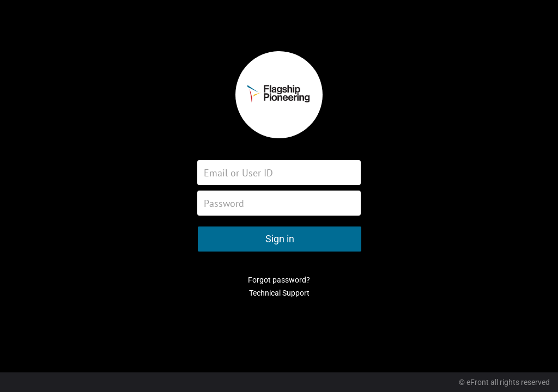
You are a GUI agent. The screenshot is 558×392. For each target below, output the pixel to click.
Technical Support (279, 293)
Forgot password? (279, 280)
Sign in (280, 239)
